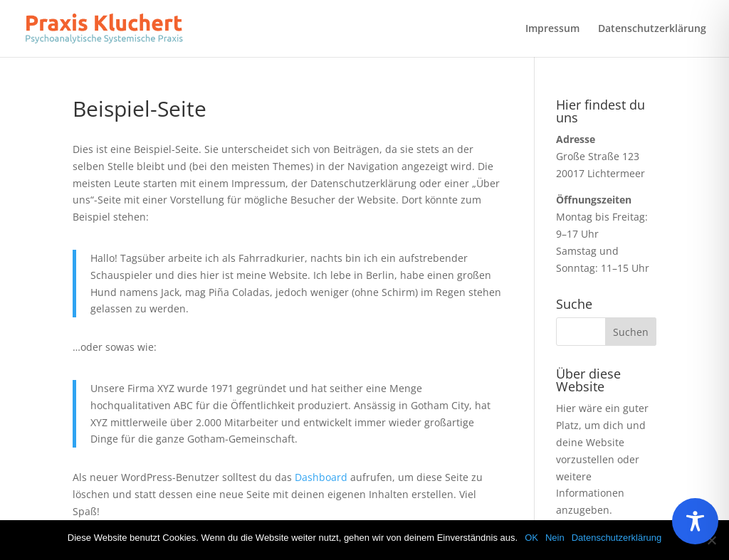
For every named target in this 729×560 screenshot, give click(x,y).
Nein (555, 538)
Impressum (552, 29)
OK (531, 538)
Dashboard (321, 477)
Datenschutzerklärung (652, 29)
